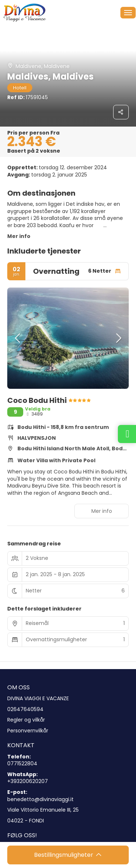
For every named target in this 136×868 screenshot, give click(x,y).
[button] (18, 338)
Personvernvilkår (28, 731)
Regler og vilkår (26, 720)
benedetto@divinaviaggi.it (40, 799)
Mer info (19, 236)
